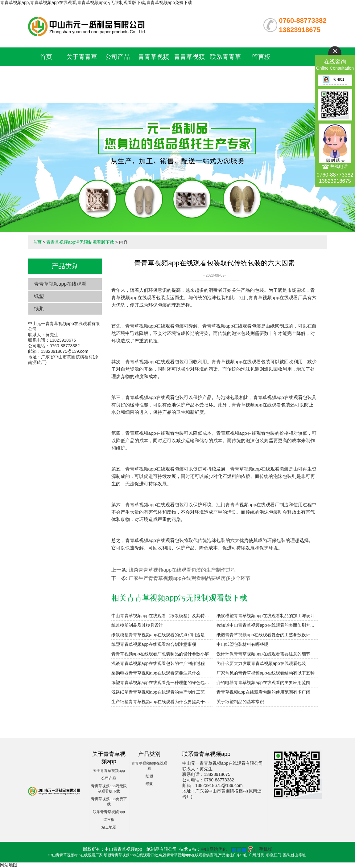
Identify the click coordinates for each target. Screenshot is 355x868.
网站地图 (9, 865)
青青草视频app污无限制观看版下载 (153, 75)
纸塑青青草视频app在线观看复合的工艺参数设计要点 (267, 635)
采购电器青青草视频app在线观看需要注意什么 (156, 673)
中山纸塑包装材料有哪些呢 (242, 644)
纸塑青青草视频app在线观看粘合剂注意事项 (154, 644)
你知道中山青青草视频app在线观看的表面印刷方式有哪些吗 (267, 625)
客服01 (333, 79)
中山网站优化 (214, 849)
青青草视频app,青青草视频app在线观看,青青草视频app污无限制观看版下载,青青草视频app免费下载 (96, 2)
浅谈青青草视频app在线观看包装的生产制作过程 (182, 570)
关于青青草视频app (109, 771)
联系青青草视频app (109, 812)
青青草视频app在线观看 (60, 284)
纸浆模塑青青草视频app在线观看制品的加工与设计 (265, 616)
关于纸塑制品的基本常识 (240, 702)
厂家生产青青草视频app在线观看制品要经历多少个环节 (190, 578)
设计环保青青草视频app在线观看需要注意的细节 (263, 654)
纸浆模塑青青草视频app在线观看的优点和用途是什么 (162, 635)
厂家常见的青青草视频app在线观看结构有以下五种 (265, 673)
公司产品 (118, 57)
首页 (46, 57)
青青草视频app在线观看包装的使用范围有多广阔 (263, 692)
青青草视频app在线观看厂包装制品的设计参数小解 (160, 654)
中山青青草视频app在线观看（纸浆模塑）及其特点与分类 (162, 616)
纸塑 (39, 296)
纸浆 (39, 309)
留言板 (261, 57)
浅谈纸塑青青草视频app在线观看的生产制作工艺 (158, 692)
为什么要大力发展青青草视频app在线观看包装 (261, 663)
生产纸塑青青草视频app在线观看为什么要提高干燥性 (162, 702)
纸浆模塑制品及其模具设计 (137, 625)
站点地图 (109, 827)
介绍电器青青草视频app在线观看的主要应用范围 (263, 683)
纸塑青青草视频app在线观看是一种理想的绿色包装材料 (162, 683)
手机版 (266, 849)
